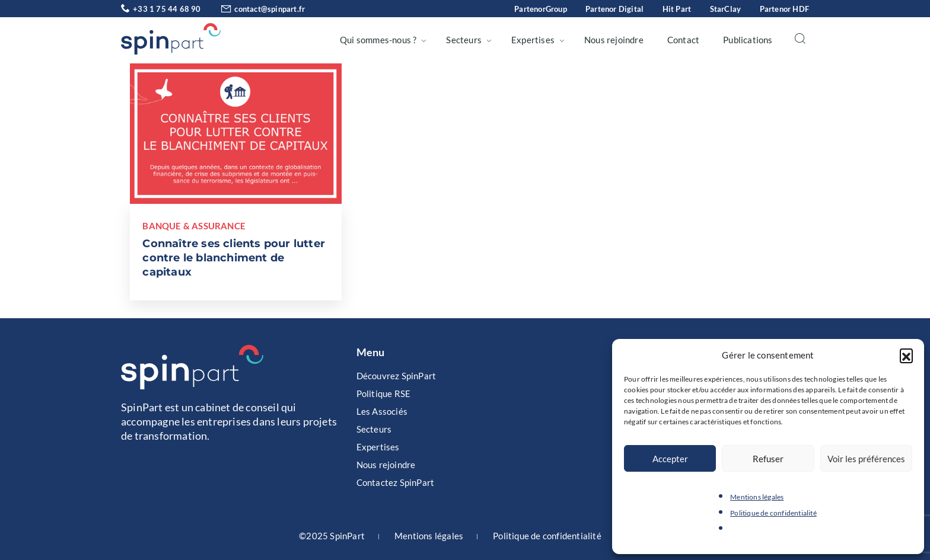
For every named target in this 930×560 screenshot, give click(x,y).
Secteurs (464, 40)
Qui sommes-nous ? (378, 40)
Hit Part (677, 9)
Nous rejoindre (614, 40)
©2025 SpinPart (332, 536)
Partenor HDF (784, 9)
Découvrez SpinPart (396, 376)
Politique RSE (384, 393)
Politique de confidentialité (773, 513)
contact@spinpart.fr (254, 9)
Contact (683, 40)
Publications (748, 40)
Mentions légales (757, 497)
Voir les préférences (866, 459)
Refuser (768, 459)
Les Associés (382, 411)
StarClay (726, 9)
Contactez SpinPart (396, 482)
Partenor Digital (614, 9)
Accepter (670, 459)
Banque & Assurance (194, 226)
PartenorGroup (541, 9)
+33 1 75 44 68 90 (161, 9)
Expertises (533, 40)
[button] (906, 355)
